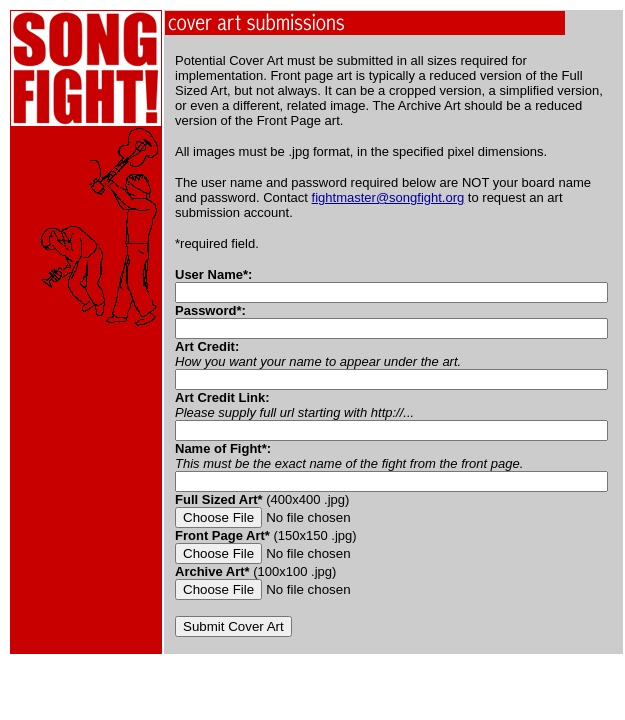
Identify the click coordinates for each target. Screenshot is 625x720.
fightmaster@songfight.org (388, 197)
